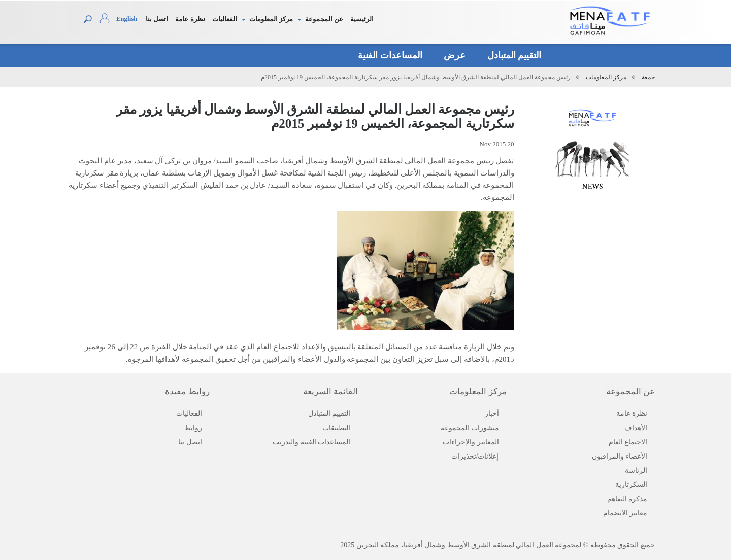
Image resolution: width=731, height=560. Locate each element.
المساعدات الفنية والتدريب (311, 442)
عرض (452, 55)
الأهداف (636, 428)
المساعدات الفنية (387, 55)
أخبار (492, 414)
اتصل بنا (157, 19)
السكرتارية (631, 485)
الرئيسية (362, 19)
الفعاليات (225, 19)
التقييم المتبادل (511, 55)
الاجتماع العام (628, 442)
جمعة (648, 77)
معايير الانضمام (625, 513)
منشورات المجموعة (470, 428)
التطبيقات (336, 428)
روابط (193, 428)
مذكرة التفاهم (627, 499)
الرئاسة (636, 470)
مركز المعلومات (271, 19)
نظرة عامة (190, 19)
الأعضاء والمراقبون (620, 456)
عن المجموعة (324, 19)
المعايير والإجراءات (471, 442)
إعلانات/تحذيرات (475, 456)
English (127, 19)
